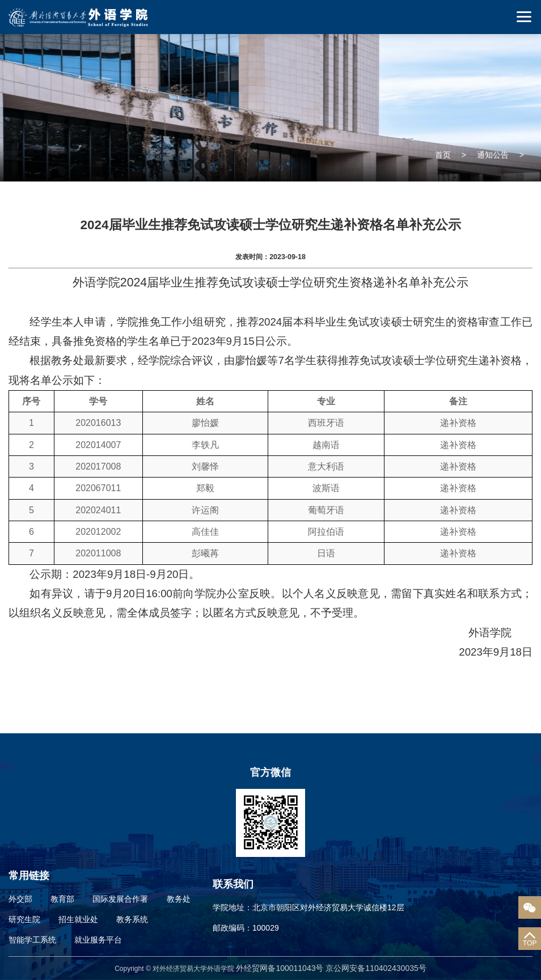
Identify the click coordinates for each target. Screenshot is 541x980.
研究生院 (24, 919)
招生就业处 (78, 919)
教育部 (62, 899)
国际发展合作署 (120, 899)
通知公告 (493, 155)
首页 (443, 155)
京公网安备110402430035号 (376, 968)
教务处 (179, 899)
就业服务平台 (98, 940)
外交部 (20, 899)
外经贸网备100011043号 (281, 968)
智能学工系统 (32, 940)
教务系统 (132, 919)
